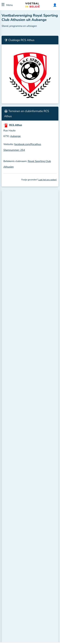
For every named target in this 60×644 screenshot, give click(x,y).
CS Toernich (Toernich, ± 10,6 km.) (29, 303)
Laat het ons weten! (47, 180)
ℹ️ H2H (52, 446)
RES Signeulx (14, 485)
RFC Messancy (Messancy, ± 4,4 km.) (30, 241)
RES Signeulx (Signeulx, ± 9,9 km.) (29, 266)
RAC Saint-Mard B (17, 457)
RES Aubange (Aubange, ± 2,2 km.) (29, 234)
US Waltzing (14, 569)
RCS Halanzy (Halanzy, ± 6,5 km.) (28, 247)
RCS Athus (16, 383)
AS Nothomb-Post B (20, 390)
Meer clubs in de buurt (17, 322)
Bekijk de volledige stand (18, 409)
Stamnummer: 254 (14, 150)
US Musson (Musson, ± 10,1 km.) (28, 272)
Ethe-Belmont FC (39, 555)
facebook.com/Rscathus (28, 144)
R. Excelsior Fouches (20, 375)
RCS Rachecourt (39, 583)
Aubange (15, 136)
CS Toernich (37, 611)
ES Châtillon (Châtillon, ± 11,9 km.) (29, 309)
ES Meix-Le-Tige (16, 541)
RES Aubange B (38, 527)
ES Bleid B (36, 443)
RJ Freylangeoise (19, 397)
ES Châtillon (14, 513)
